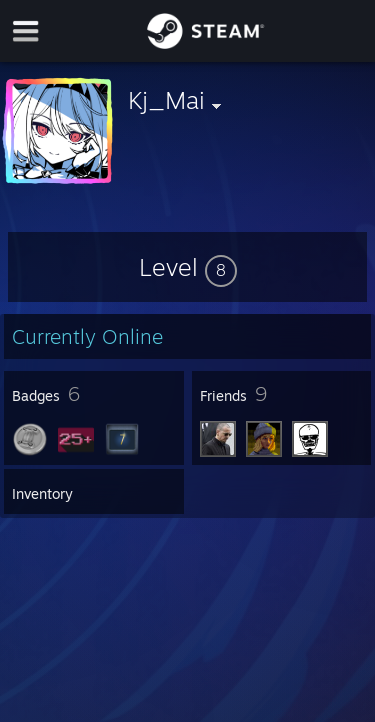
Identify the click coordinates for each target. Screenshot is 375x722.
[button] (188, 267)
